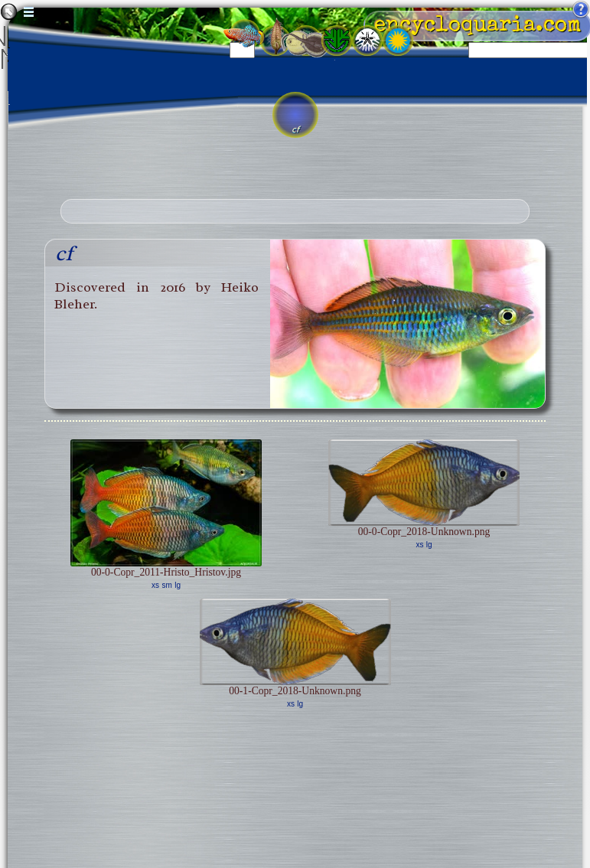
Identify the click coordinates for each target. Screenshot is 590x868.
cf (64, 253)
